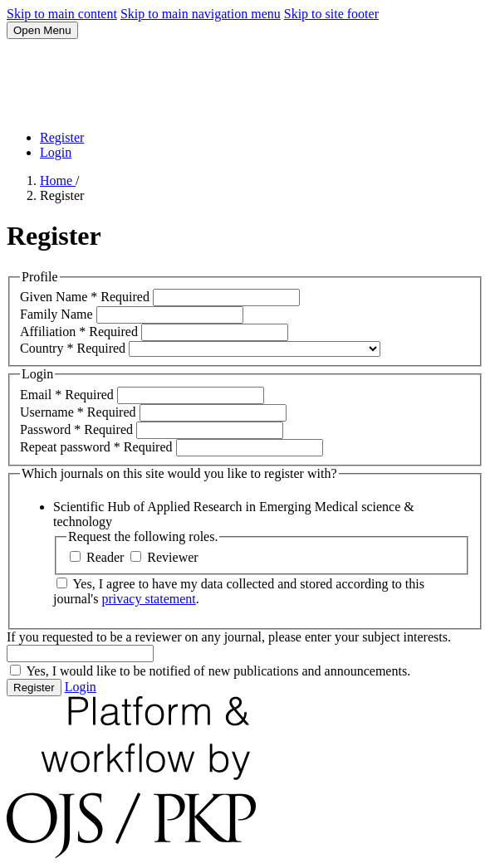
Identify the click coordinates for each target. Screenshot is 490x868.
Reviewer (164, 557)
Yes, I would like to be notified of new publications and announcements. (210, 671)
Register (62, 137)
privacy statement (148, 599)
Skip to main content (62, 14)
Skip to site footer (331, 14)
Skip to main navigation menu (201, 14)
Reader (98, 557)
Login (56, 152)
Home (58, 180)
